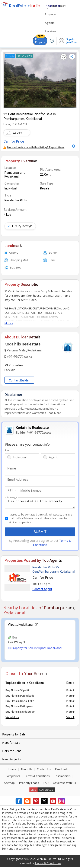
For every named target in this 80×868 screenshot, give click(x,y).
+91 (10, 490)
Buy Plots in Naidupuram (20, 713)
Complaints (13, 777)
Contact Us (44, 770)
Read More (54, 413)
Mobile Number (32, 490)
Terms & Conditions (37, 777)
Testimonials (62, 777)
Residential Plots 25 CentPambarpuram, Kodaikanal (54, 571)
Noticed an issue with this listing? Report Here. (34, 147)
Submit (40, 533)
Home (12, 770)
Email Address (18, 479)
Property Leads (29, 784)
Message (12, 497)
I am (8, 450)
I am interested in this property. (40, 504)
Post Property (40, 40)
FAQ (46, 784)
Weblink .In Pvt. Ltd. (49, 860)
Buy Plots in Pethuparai (19, 708)
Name (12, 468)
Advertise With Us (65, 784)
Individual (20, 457)
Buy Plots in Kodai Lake (20, 702)
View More (12, 718)
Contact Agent (42, 590)
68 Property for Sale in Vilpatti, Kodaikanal (37, 649)
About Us (27, 770)
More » (9, 323)
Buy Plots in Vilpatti (17, 692)
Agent (53, 457)
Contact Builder (19, 380)
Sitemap (9, 784)
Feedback (62, 770)
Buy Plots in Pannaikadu (20, 697)
